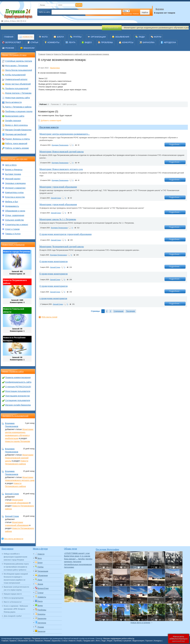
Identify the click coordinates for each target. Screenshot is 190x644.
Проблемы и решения (122, 641)
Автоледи (77, 562)
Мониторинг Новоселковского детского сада (61, 169)
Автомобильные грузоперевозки (78, 564)
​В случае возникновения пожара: (95, 54)
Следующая (119, 311)
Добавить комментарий (51, 121)
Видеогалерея (138, 641)
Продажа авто (89, 641)
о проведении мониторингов (53, 298)
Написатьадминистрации (179, 639)
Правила (13, 641)
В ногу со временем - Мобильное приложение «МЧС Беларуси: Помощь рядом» (16, 609)
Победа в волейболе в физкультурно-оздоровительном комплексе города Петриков (15, 557)
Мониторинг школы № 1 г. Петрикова (58, 219)
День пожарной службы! (13, 616)
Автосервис (69, 567)
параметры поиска (131, 14)
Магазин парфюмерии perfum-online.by (119, 639)
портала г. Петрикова (32, 639)
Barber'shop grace (72, 556)
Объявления (23, 641)
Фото (98, 641)
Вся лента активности (14, 539)
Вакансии (39, 641)
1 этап (87, 553)
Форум (110, 641)
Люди (104, 641)
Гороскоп (149, 641)
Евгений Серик (56, 198)
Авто (77, 559)
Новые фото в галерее (140, 623)
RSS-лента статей (49, 317)
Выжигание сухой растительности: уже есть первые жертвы (16, 588)
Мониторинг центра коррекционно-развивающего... (65, 134)
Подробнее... (175, 144)
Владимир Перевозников (60, 145)
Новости (49, 54)
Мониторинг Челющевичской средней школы (62, 247)
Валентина (55, 68)
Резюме (47, 641)
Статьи (65, 641)
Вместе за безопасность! (13, 602)
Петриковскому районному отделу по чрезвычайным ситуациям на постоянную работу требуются (16, 567)
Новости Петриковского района (67, 54)
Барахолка (56, 641)
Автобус (81, 559)
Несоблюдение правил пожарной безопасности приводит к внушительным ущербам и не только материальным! (16, 578)
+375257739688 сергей (74, 553)
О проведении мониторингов (53, 261)
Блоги (31, 641)
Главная (42, 54)
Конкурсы (158, 641)
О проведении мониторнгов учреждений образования (65, 234)
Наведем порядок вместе (13, 594)
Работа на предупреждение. (14, 598)
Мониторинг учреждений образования (58, 187)
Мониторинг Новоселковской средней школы (62, 152)
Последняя (131, 311)
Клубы (79, 641)
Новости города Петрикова (17, 441)
